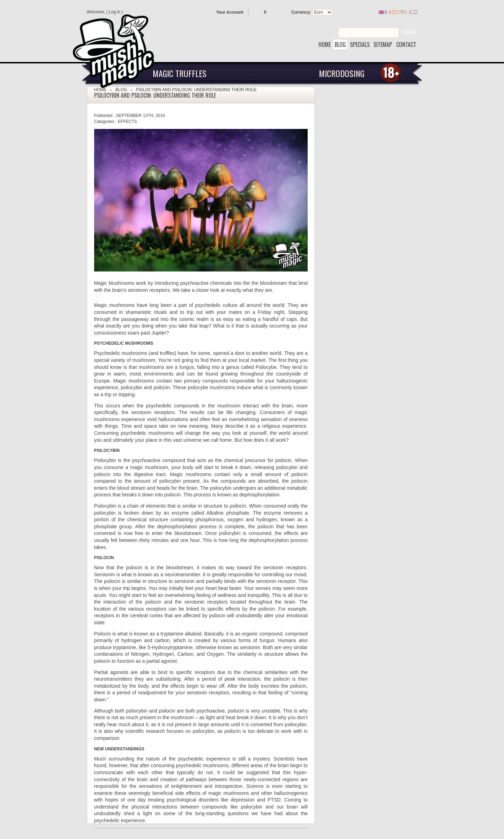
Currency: (302, 12)
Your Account (230, 12)
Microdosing (342, 73)
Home (100, 90)
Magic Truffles (180, 73)
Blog (121, 90)
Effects (128, 122)
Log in (115, 12)
